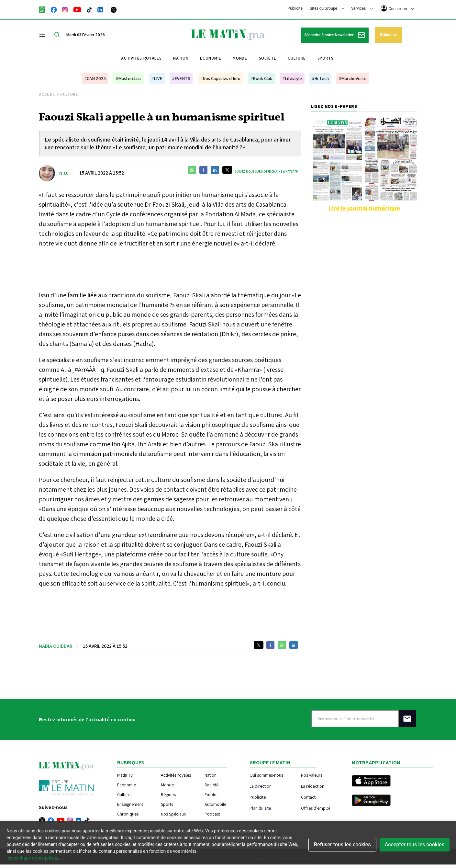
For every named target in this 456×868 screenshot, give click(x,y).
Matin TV (125, 775)
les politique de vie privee (32, 858)
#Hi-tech (320, 78)
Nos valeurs (312, 775)
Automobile (215, 804)
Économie (211, 58)
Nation (181, 58)
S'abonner (389, 35)
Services (362, 8)
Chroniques (128, 814)
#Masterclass (129, 78)
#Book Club (261, 78)
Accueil (47, 94)
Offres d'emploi (316, 808)
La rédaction (313, 786)
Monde (240, 58)
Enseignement (130, 804)
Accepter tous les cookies (415, 845)
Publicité (295, 8)
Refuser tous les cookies (342, 845)
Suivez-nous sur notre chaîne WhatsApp (266, 171)
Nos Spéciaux (173, 814)
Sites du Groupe (327, 8)
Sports (326, 58)
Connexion (397, 8)
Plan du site (260, 808)
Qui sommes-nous (266, 775)
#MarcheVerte (353, 78)
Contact (308, 797)
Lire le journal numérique (364, 208)
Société (268, 58)
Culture (297, 58)
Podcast (212, 814)
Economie (127, 785)
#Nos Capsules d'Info (220, 78)
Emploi (211, 794)
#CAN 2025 (95, 78)
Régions (168, 794)
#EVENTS (181, 78)
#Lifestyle (292, 78)
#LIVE (157, 78)
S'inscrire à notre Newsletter (335, 35)
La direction (261, 786)
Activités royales (141, 58)
